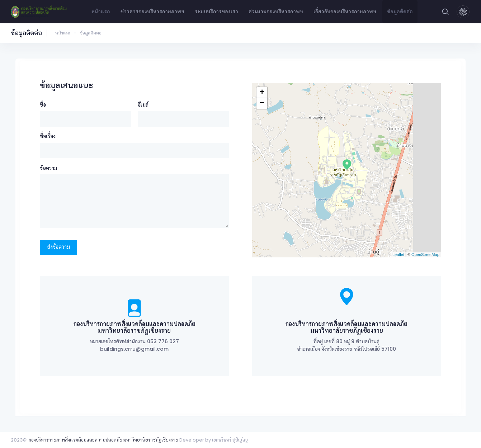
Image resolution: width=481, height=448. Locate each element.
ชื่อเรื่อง (48, 136)
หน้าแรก (101, 12)
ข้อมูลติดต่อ (400, 12)
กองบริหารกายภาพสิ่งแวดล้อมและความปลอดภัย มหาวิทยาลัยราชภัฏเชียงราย (103, 440)
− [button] (262, 103)
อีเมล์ (143, 105)
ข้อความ (48, 168)
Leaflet (398, 255)
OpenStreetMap (425, 255)
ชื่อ (43, 105)
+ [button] (262, 93)
